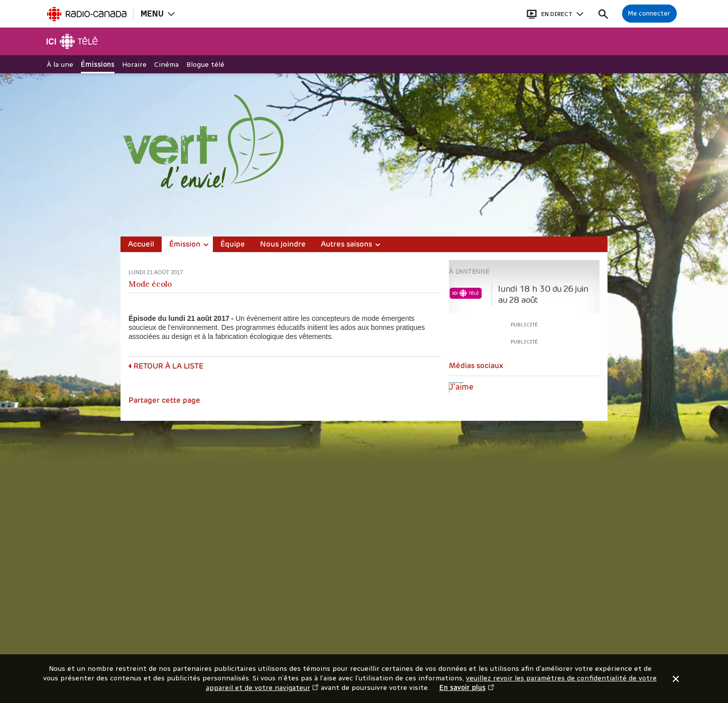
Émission (185, 245)
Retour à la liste (168, 367)
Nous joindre (283, 245)
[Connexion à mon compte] (649, 14)
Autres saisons (346, 245)
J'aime (461, 387)
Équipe (233, 245)
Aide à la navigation (0, 0)
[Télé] (73, 41)
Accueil (141, 245)
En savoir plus (467, 688)
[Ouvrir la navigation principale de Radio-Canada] (157, 14)
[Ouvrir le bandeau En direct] (555, 14)
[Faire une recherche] (603, 14)
